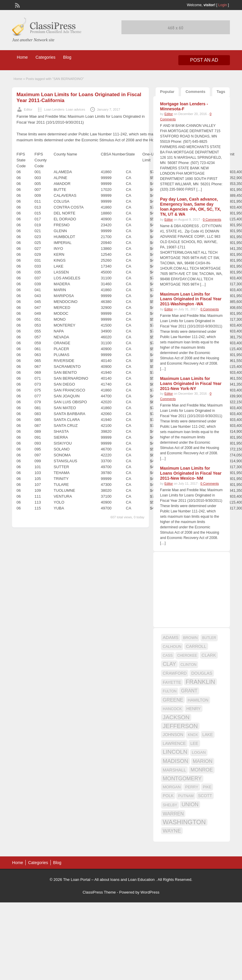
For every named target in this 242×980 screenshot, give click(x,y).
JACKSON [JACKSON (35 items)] (176, 717)
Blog (67, 57)
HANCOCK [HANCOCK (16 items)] (172, 709)
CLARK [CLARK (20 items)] (209, 655)
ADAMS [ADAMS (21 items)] (171, 637)
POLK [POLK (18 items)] (168, 796)
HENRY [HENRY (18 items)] (193, 709)
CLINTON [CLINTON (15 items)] (188, 665)
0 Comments (212, 219)
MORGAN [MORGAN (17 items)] (172, 787)
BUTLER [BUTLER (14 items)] (209, 638)
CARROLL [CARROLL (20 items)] (196, 646)
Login (223, 5)
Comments (195, 92)
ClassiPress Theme (99, 892)
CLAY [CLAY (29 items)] (169, 664)
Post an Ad (204, 60)
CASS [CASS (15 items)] (168, 655)
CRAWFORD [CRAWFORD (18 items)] (175, 673)
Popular (167, 92)
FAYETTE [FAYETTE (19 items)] (172, 682)
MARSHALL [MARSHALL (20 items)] (174, 770)
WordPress (150, 892)
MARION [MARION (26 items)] (203, 761)
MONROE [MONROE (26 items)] (201, 770)
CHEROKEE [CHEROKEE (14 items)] (187, 655)
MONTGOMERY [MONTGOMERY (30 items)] (182, 779)
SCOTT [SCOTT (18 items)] (205, 796)
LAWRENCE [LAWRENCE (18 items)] (174, 743)
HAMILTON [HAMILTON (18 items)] (198, 700)
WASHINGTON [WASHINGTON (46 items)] (184, 822)
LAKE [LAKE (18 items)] (208, 735)
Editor (28, 109)
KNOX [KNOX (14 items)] (193, 735)
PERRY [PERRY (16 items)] (192, 787)
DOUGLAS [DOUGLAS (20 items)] (202, 673)
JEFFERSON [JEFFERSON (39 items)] (180, 726)
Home (22, 57)
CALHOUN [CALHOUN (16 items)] (172, 646)
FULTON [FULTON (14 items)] (170, 691)
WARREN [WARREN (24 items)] (173, 814)
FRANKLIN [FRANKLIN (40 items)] (200, 682)
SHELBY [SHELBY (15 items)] (170, 805)
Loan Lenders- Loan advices (65, 109)
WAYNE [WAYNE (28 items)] (172, 831)
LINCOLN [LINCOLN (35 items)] (175, 752)
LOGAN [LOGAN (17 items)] (199, 752)
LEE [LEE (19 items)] (194, 743)
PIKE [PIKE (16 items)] (207, 787)
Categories (45, 57)
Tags (221, 92)
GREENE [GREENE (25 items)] (173, 700)
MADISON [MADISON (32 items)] (175, 761)
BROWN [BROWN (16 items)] (190, 638)
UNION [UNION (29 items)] (190, 804)
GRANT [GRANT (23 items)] (189, 691)
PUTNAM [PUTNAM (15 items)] (186, 796)
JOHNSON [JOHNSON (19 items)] (173, 735)
